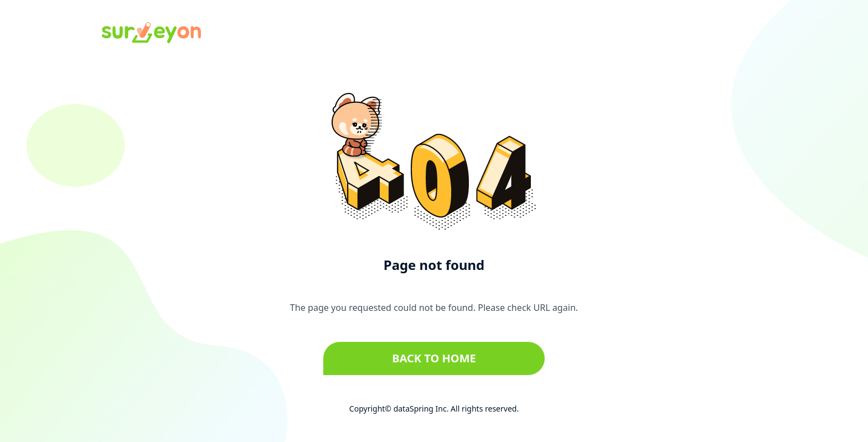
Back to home (434, 358)
